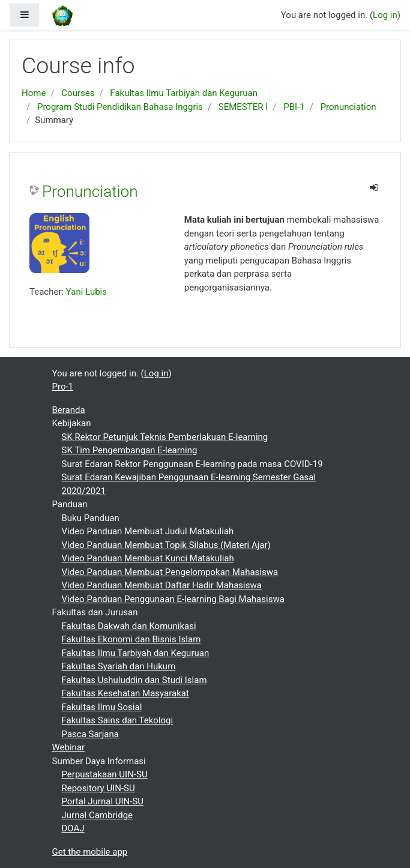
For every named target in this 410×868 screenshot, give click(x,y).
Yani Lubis (86, 292)
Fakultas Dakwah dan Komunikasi (129, 626)
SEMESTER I (243, 107)
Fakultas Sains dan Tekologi (118, 720)
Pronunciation (348, 107)
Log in (385, 15)
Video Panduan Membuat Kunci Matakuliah (148, 558)
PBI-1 (294, 107)
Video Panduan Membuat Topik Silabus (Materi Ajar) (166, 545)
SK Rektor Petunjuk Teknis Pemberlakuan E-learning (165, 437)
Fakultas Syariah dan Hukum (119, 666)
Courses (78, 93)
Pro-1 (63, 387)
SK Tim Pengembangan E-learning (130, 450)
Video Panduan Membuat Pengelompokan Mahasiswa (170, 572)
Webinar (69, 747)
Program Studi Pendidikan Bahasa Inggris (120, 107)
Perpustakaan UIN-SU (105, 774)
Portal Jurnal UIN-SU (103, 801)
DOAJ (73, 828)
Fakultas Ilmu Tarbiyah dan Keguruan (184, 93)
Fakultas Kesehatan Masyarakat (125, 693)
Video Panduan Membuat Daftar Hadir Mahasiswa (162, 585)
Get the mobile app (90, 852)
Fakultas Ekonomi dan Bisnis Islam (131, 639)
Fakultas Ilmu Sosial (102, 707)
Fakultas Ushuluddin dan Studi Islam (134, 680)
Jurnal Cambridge (98, 815)
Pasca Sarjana (90, 734)
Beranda (69, 410)
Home (34, 93)
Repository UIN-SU (98, 788)
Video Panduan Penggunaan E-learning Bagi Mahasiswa (173, 599)
